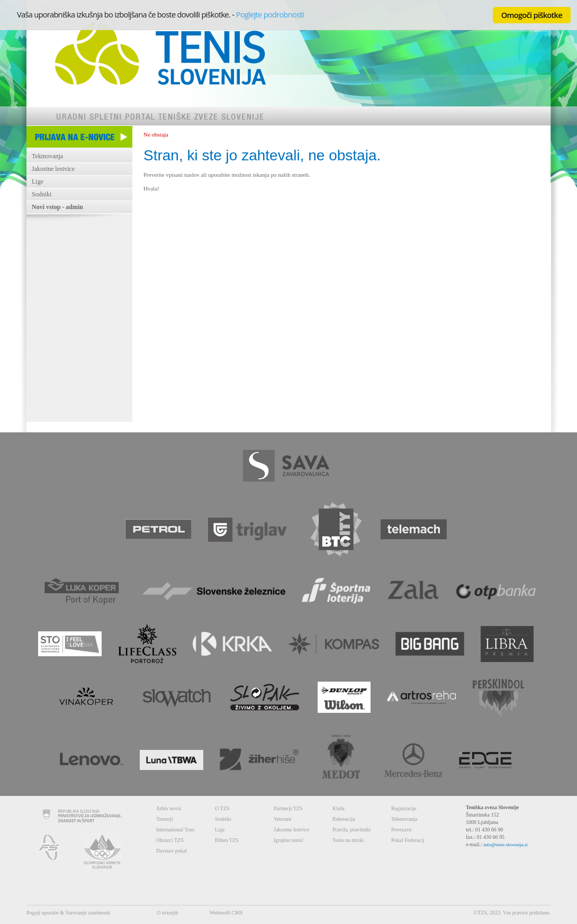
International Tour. (176, 830)
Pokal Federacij (408, 840)
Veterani (282, 819)
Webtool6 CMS (226, 913)
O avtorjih (168, 913)
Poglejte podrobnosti (270, 14)
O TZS (222, 808)
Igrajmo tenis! (288, 840)
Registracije (404, 808)
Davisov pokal (172, 851)
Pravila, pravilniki (351, 830)
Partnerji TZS (288, 808)
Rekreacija (344, 819)
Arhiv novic (169, 808)
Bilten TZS (227, 840)
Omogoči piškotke (532, 15)
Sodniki (42, 194)
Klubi (339, 808)
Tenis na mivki (348, 840)
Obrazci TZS (170, 840)
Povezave (401, 830)
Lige (38, 182)
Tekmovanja (47, 156)
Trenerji (165, 819)
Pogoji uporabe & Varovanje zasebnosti (68, 913)
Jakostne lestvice (53, 169)
